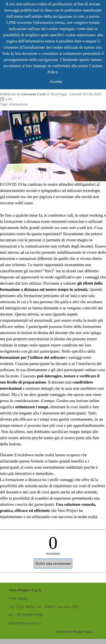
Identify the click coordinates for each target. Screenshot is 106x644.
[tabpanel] (46, 607)
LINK (11, 22)
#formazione (18, 104)
